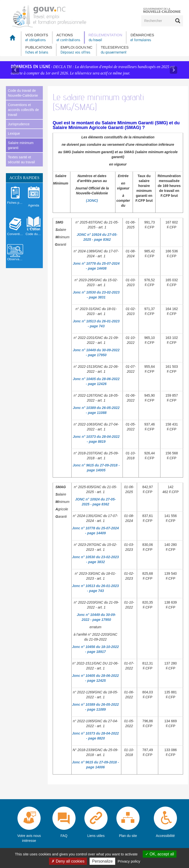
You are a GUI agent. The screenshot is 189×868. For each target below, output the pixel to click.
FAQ (64, 836)
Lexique (14, 133)
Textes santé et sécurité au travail (21, 160)
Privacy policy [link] (129, 861)
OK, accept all (160, 854)
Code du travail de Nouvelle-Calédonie (23, 93)
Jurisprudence (19, 124)
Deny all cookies (68, 861)
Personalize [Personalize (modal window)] (102, 861)
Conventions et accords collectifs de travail (23, 110)
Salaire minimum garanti (21, 145)
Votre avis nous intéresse (29, 838)
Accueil (13, 39)
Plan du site (128, 836)
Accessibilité (165, 836)
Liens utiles (96, 836)
